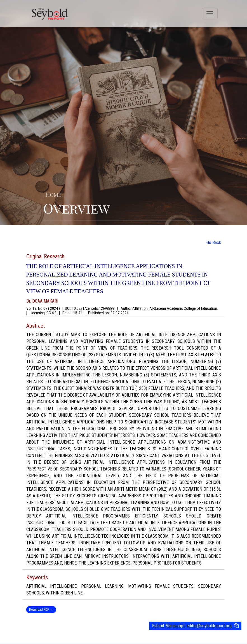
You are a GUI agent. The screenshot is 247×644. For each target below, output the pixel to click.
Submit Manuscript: (192, 626)
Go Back (214, 243)
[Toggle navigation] (210, 14)
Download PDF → (41, 610)
